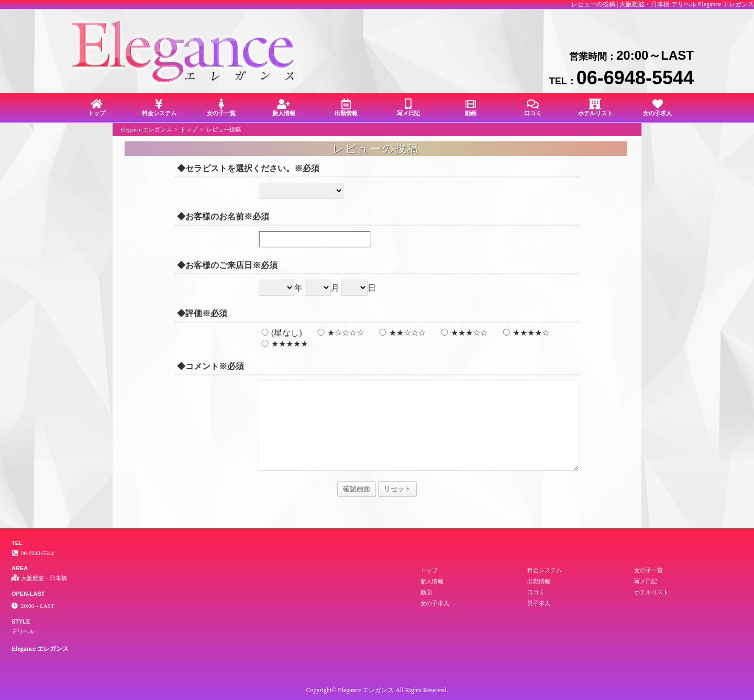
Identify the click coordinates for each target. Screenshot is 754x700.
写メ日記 (408, 108)
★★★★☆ (525, 333)
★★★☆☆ (463, 333)
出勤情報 (346, 108)
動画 (470, 108)
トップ (97, 108)
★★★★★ (283, 344)
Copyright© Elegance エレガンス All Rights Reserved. (377, 690)
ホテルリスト (595, 108)
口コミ (533, 108)
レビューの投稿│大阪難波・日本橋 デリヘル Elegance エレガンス (663, 4)
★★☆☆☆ (401, 333)
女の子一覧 (221, 108)
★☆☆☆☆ (339, 333)
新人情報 (284, 108)
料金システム (159, 108)
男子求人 (539, 603)
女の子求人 (657, 108)
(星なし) (280, 333)
